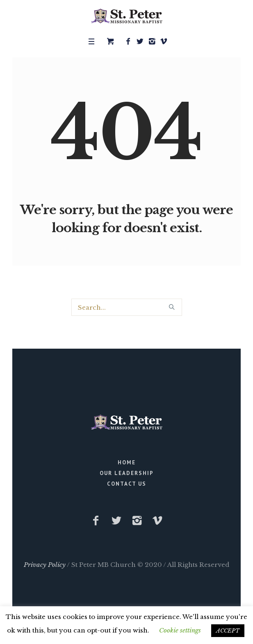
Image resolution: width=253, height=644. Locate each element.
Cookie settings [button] (180, 630)
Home (127, 462)
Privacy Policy (45, 565)
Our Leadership (127, 473)
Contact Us (127, 484)
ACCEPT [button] (228, 631)
